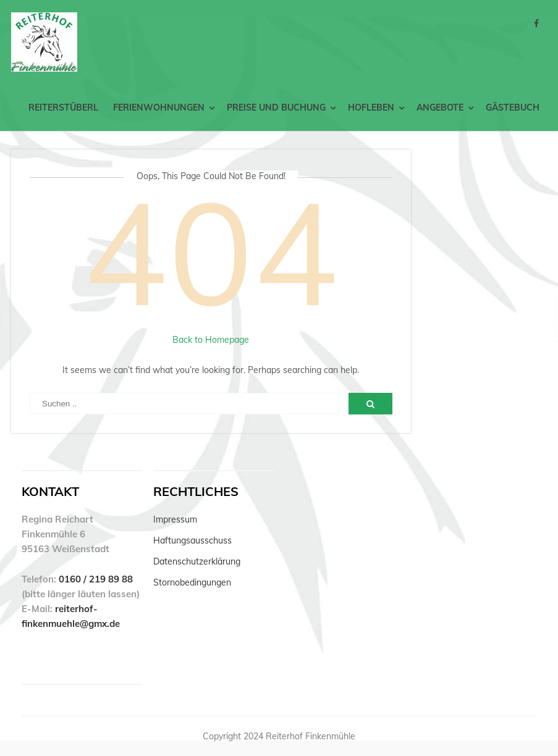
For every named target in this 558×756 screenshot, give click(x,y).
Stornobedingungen (192, 582)
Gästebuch (513, 107)
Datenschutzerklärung (197, 561)
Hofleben (371, 107)
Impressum (175, 519)
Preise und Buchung (276, 107)
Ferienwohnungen (159, 107)
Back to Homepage (211, 340)
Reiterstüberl (63, 107)
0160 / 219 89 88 (96, 579)
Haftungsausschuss (192, 540)
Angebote (440, 107)
